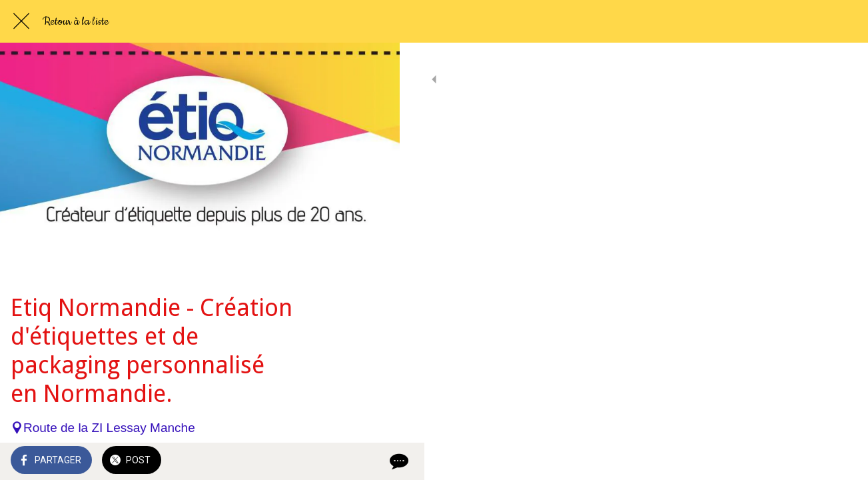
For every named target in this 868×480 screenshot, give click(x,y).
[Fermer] (21, 21)
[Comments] (373, 461)
